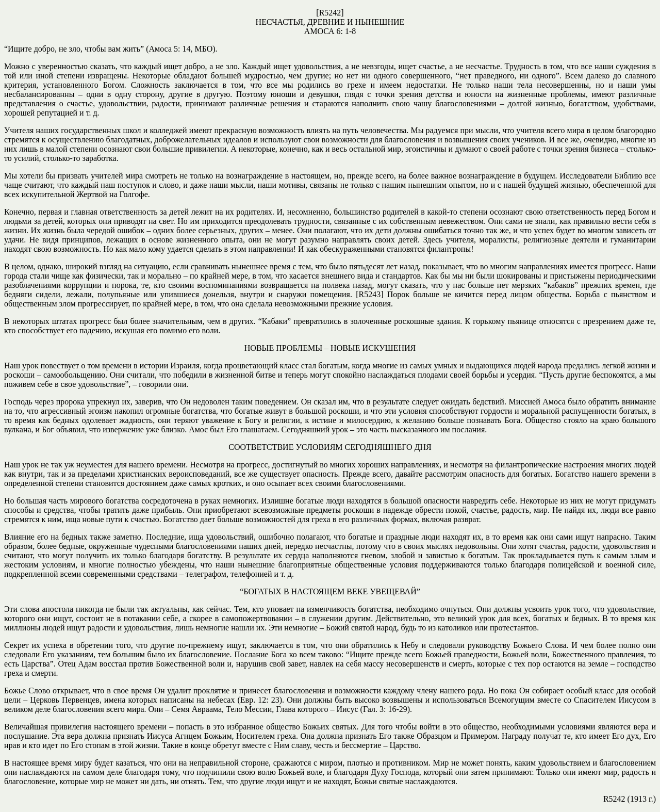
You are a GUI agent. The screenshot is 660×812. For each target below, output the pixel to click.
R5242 (330, 13)
